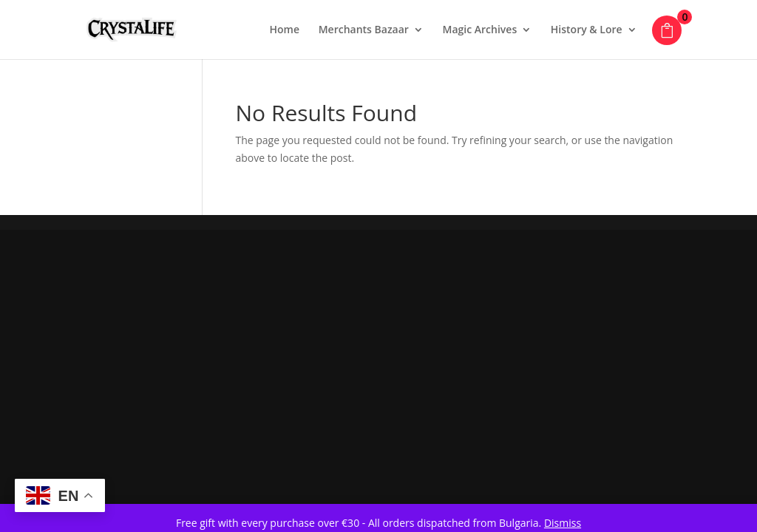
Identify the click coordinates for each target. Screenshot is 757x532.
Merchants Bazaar (364, 30)
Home (285, 30)
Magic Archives (480, 30)
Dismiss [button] (563, 523)
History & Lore (587, 30)
